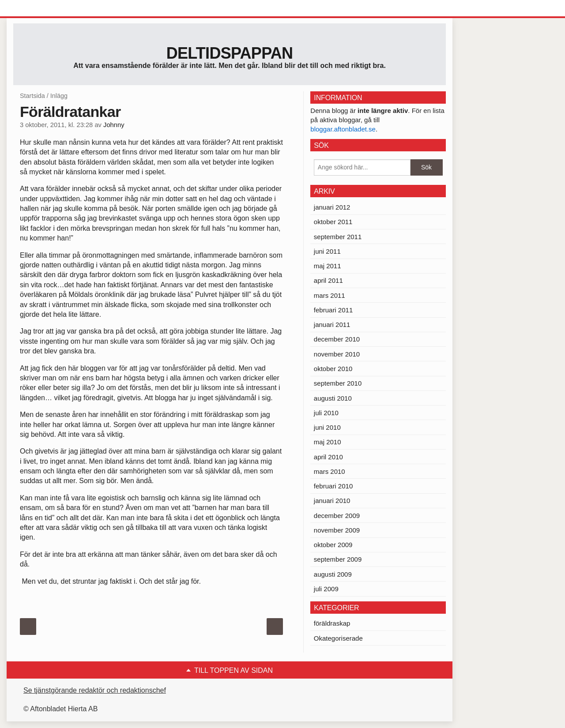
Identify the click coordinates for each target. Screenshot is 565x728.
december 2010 (337, 339)
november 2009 (337, 530)
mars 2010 (330, 471)
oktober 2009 (333, 545)
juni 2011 (327, 251)
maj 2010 (328, 442)
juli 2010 (326, 413)
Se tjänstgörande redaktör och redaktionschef (95, 690)
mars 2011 (330, 295)
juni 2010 (327, 427)
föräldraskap (332, 623)
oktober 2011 (333, 222)
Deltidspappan (230, 53)
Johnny (114, 125)
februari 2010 (333, 486)
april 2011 (328, 280)
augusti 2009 (333, 574)
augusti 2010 (333, 398)
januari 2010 (332, 501)
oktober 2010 (333, 369)
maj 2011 (328, 266)
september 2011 (338, 237)
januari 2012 (332, 207)
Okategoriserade (338, 638)
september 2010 (338, 383)
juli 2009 (326, 589)
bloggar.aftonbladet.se (343, 129)
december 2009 (337, 516)
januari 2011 (332, 325)
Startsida (32, 96)
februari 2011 (333, 310)
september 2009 (338, 559)
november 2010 (337, 354)
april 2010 (328, 457)
